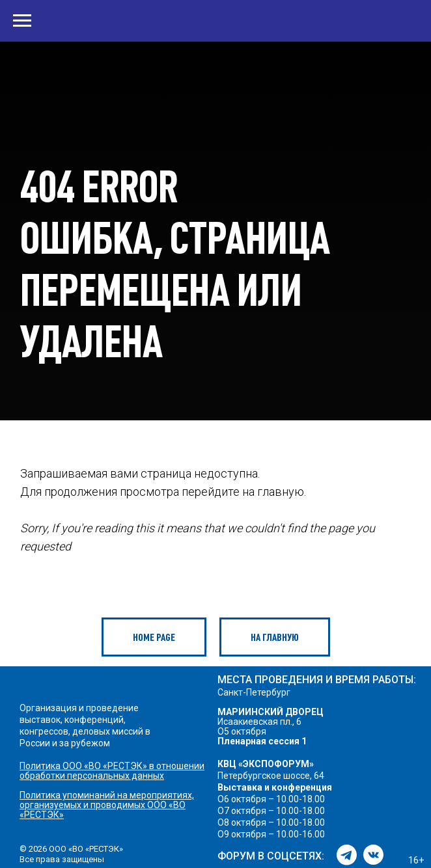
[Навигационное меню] (22, 21)
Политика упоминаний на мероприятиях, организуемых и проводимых (107, 800)
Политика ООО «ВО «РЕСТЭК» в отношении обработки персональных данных (112, 771)
